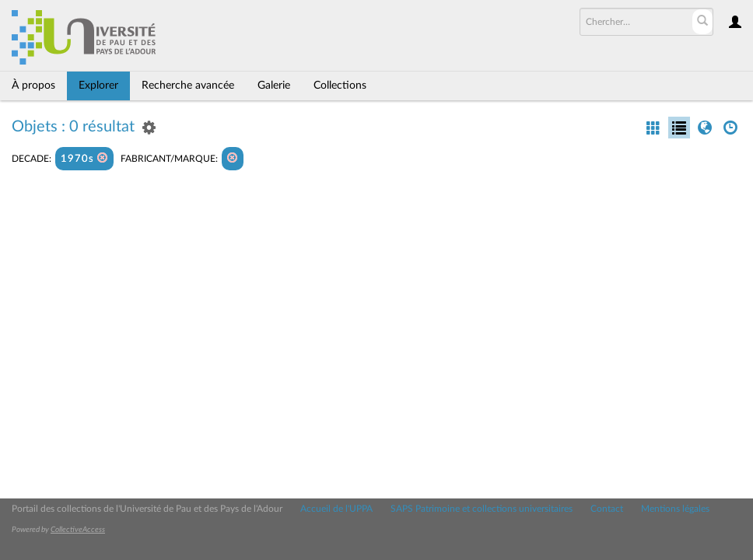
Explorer (98, 86)
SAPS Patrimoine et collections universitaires (482, 509)
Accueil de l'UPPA (336, 509)
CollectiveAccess (78, 530)
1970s (84, 158)
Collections (340, 86)
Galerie (274, 86)
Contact (607, 509)
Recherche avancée (188, 86)
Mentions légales (675, 509)
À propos (33, 86)
